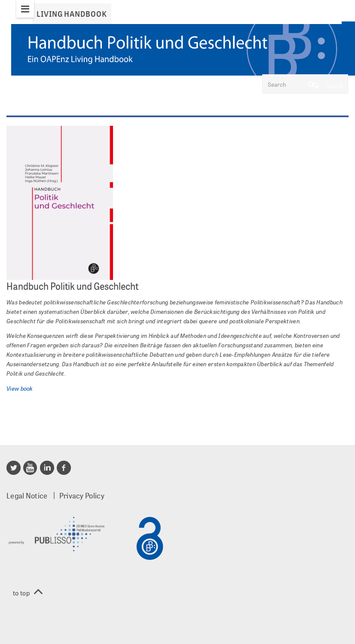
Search (328, 85)
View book (20, 388)
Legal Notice (27, 495)
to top (28, 593)
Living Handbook (72, 14)
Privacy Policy (82, 495)
